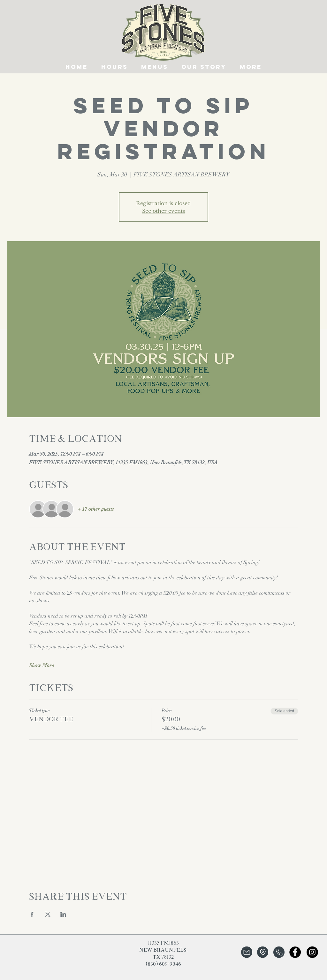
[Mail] (247, 952)
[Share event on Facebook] (32, 914)
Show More (42, 665)
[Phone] (279, 952)
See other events (163, 211)
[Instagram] (312, 952)
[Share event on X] (48, 914)
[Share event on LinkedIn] (63, 914)
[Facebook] (295, 952)
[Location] (263, 952)
